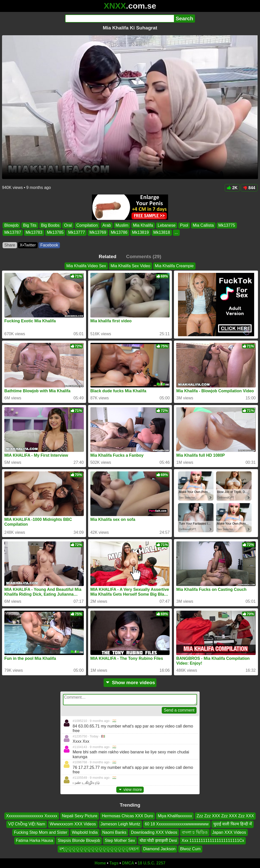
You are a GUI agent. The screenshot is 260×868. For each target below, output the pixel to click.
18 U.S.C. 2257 (151, 863)
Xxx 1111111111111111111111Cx (213, 840)
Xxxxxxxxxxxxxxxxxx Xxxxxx (32, 816)
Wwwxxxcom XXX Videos (73, 824)
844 (249, 188)
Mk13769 (98, 233)
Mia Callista (203, 225)
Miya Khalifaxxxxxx (175, 816)
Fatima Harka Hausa (35, 840)
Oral (68, 225)
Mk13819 (140, 233)
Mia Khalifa (143, 225)
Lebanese (167, 225)
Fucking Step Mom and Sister (41, 832)
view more (130, 790)
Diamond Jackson (159, 849)
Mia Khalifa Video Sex (86, 266)
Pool (184, 225)
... (176, 233)
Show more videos (130, 683)
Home (100, 863)
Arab (107, 225)
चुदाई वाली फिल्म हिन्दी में (233, 824)
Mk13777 (76, 233)
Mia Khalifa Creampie (174, 266)
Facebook (49, 245)
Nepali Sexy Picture (80, 816)
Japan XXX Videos (229, 832)
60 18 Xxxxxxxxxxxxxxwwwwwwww (177, 824)
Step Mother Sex (120, 840)
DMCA (128, 863)
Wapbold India (85, 832)
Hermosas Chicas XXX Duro (127, 816)
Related (108, 256)
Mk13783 (34, 233)
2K (232, 188)
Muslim (122, 225)
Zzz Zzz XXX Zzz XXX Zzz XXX (225, 816)
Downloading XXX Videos (154, 832)
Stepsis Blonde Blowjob (79, 840)
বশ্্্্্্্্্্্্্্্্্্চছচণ (99, 849)
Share (10, 245)
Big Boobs (50, 225)
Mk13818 (162, 233)
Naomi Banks (114, 832)
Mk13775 (227, 225)
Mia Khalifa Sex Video (131, 266)
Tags (114, 863)
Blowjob (11, 225)
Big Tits (30, 225)
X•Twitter (28, 245)
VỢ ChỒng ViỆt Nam (27, 824)
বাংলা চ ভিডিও (195, 832)
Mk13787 (13, 233)
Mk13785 (55, 233)
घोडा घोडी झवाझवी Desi (158, 840)
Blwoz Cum (190, 849)
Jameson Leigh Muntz (120, 824)
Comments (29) (144, 256)
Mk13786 (119, 233)
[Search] (119, 19)
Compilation (87, 225)
